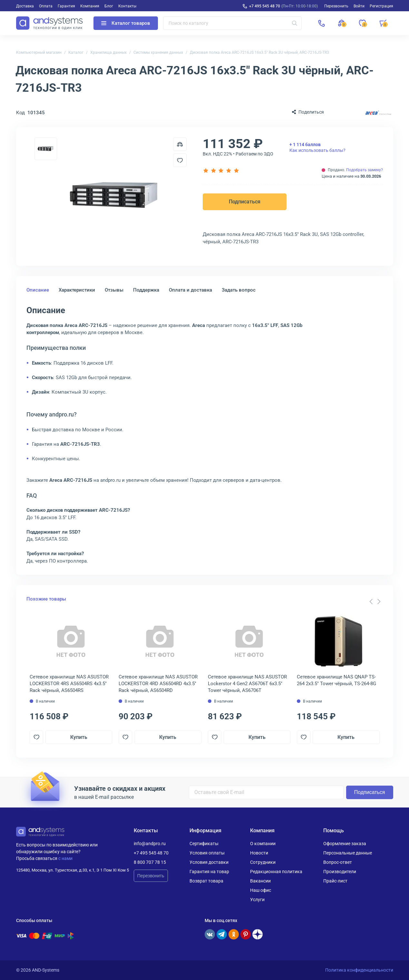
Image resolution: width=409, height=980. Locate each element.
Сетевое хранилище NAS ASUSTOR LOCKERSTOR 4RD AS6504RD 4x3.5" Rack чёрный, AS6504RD (158, 684)
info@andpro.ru (150, 844)
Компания (90, 6)
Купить (79, 737)
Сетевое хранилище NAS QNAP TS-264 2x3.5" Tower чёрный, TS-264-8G (336, 680)
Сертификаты (204, 844)
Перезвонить (151, 876)
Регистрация (381, 6)
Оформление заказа (345, 844)
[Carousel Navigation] (375, 602)
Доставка (25, 6)
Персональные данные (348, 853)
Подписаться (245, 202)
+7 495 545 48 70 (265, 6)
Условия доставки (209, 862)
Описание (38, 290)
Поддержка (146, 290)
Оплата (46, 6)
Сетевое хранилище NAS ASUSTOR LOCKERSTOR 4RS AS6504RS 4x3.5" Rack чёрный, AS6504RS (69, 684)
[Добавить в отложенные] (180, 160)
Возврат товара (206, 881)
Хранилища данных (108, 52)
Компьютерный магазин (39, 52)
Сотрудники (263, 862)
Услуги (257, 900)
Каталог (76, 52)
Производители (340, 872)
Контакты (127, 6)
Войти (359, 6)
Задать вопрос (239, 290)
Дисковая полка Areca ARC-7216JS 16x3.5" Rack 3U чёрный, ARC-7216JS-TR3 (259, 52)
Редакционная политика (276, 872)
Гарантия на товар (209, 872)
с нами (65, 858)
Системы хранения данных (158, 52)
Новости (259, 853)
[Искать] (295, 23)
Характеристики (77, 290)
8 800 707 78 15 (150, 862)
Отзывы (114, 290)
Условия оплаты (207, 853)
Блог (109, 6)
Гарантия (66, 6)
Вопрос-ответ (338, 862)
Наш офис (261, 890)
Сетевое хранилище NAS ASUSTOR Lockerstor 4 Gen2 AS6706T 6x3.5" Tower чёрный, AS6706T (247, 684)
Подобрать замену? (365, 170)
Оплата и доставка (190, 290)
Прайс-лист (335, 881)
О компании (263, 844)
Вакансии (260, 881)
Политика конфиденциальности (359, 970)
